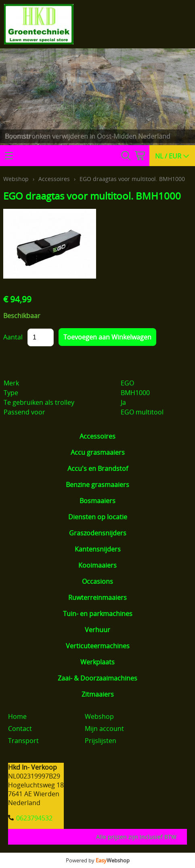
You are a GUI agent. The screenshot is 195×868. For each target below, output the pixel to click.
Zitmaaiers (98, 694)
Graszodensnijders (98, 533)
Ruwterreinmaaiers (97, 597)
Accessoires (97, 436)
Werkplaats (97, 662)
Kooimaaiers (97, 565)
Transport (23, 741)
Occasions (97, 581)
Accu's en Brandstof (98, 468)
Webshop (16, 179)
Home (17, 716)
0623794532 (34, 818)
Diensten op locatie (98, 517)
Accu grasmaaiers (98, 452)
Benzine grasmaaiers (97, 485)
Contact (20, 729)
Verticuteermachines (98, 646)
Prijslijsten (101, 741)
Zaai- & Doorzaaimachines (97, 678)
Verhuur (97, 630)
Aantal (13, 337)
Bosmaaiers (97, 501)
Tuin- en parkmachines (98, 614)
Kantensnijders (98, 549)
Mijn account (104, 729)
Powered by (98, 860)
